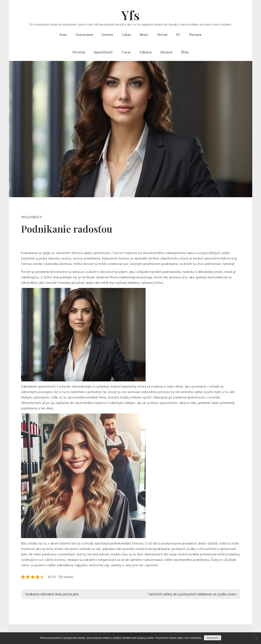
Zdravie (166, 52)
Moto (144, 35)
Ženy (185, 52)
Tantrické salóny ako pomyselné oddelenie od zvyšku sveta (192, 594)
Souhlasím (212, 638)
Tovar (126, 52)
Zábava (145, 52)
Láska (127, 35)
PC (178, 35)
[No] (256, 638)
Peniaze (195, 35)
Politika (79, 52)
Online (162, 35)
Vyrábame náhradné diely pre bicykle (52, 594)
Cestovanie (84, 35)
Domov (108, 35)
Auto (63, 35)
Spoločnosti (103, 52)
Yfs (131, 15)
